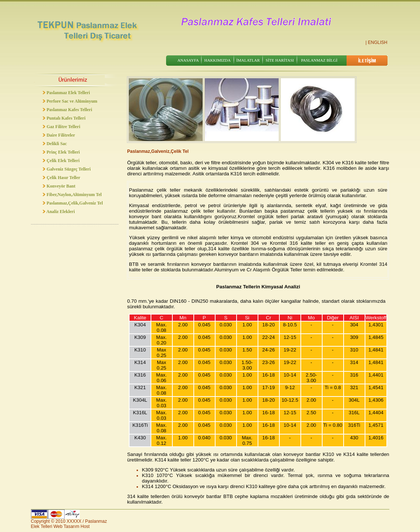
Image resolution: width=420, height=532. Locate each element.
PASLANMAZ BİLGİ (319, 60)
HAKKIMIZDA (218, 60)
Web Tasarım (66, 526)
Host (85, 526)
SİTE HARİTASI (280, 60)
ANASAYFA (188, 60)
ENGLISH (378, 42)
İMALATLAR (248, 60)
